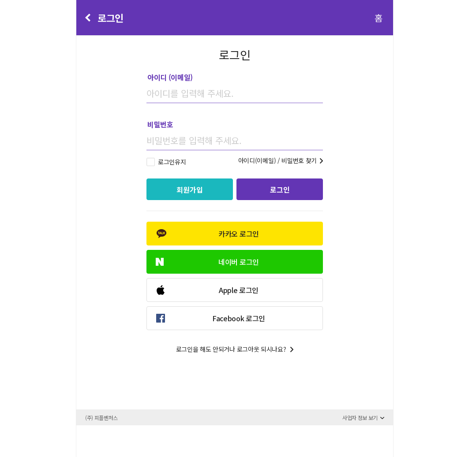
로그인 (280, 189)
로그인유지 (172, 162)
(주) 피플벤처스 (101, 418)
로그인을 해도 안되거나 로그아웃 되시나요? (231, 350)
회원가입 (190, 189)
